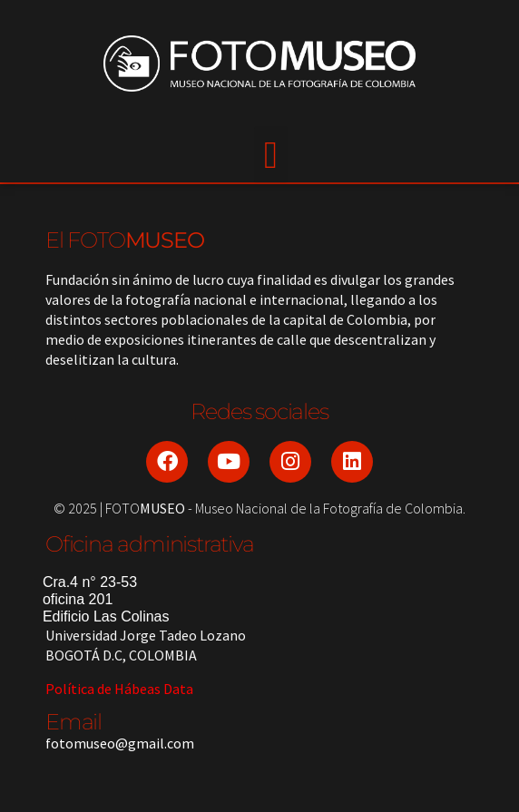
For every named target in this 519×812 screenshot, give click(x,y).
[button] (270, 155)
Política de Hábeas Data (119, 689)
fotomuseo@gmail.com (120, 743)
